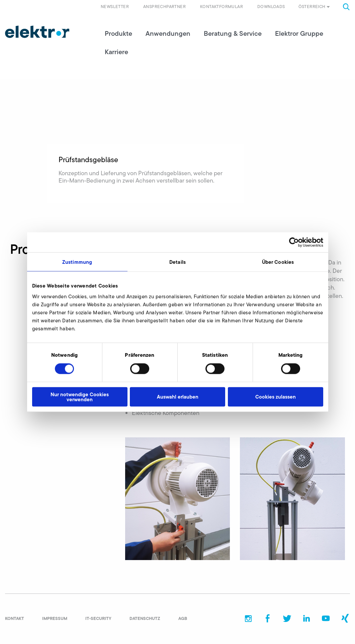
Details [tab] (177, 262)
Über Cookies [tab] (278, 262)
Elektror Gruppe (299, 33)
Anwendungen (168, 33)
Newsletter (115, 7)
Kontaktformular (221, 7)
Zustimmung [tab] (77, 262)
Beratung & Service (233, 33)
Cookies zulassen (276, 397)
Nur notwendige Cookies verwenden (80, 397)
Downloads (271, 7)
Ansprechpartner (164, 7)
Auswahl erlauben (178, 397)
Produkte (118, 33)
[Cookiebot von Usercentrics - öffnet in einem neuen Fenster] (294, 242)
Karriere (116, 52)
